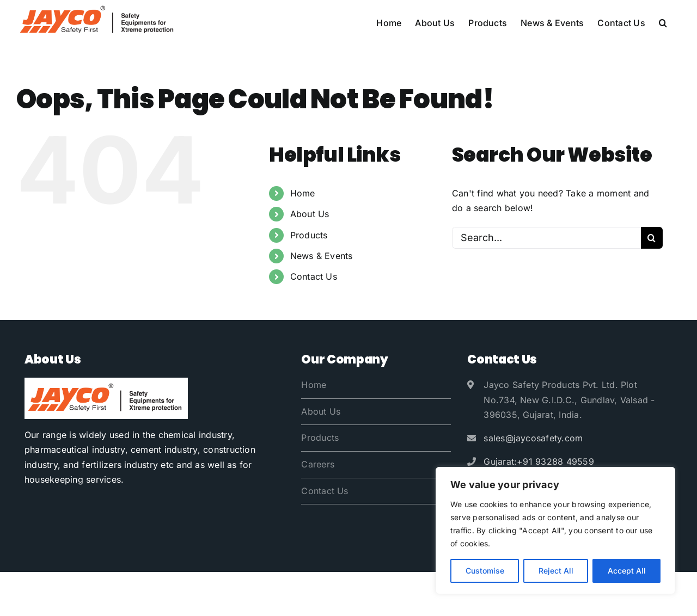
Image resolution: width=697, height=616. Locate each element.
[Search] (652, 238)
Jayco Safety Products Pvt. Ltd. (132, 594)
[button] (663, 23)
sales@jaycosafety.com (533, 438)
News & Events (322, 256)
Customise (485, 571)
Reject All (556, 571)
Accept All (627, 571)
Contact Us (314, 276)
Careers (318, 464)
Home (303, 193)
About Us (310, 214)
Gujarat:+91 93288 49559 (539, 461)
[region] (555, 531)
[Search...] (546, 238)
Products (309, 235)
